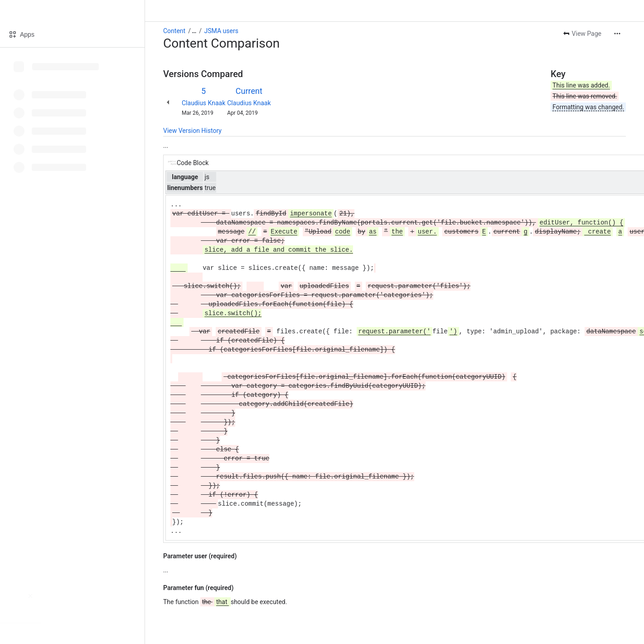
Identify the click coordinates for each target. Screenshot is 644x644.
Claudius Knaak (203, 103)
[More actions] (617, 34)
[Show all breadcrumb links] (194, 31)
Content (174, 31)
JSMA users (221, 31)
